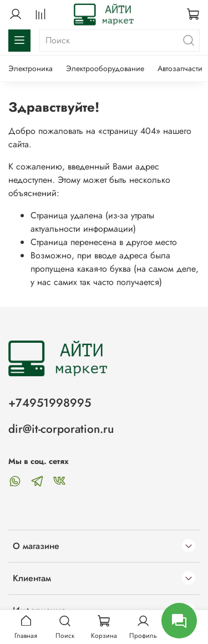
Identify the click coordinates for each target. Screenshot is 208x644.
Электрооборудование (105, 68)
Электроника (31, 68)
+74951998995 (50, 403)
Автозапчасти (180, 68)
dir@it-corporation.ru (61, 429)
